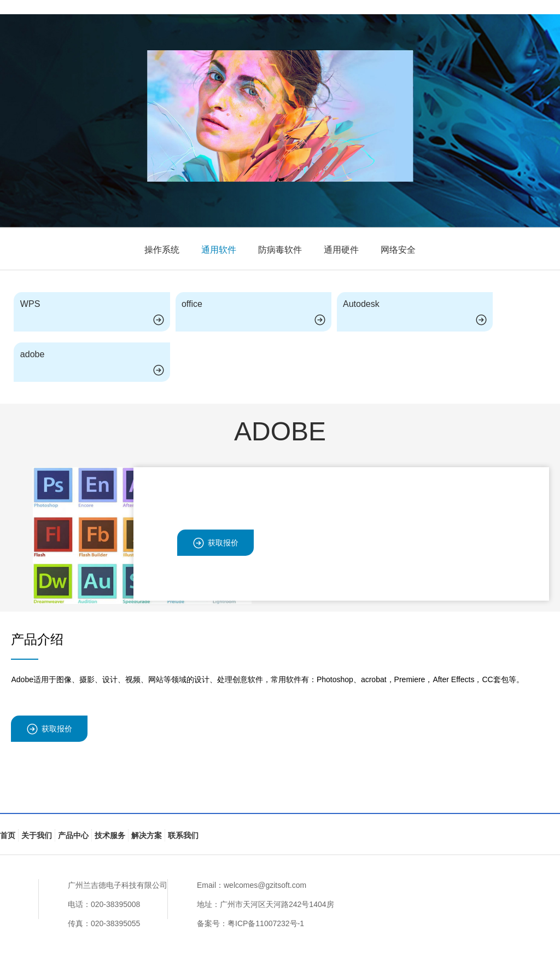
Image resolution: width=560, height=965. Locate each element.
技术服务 (110, 835)
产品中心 (73, 835)
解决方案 (147, 835)
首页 (8, 835)
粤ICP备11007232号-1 (266, 923)
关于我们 (37, 835)
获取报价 (215, 543)
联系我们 (183, 835)
